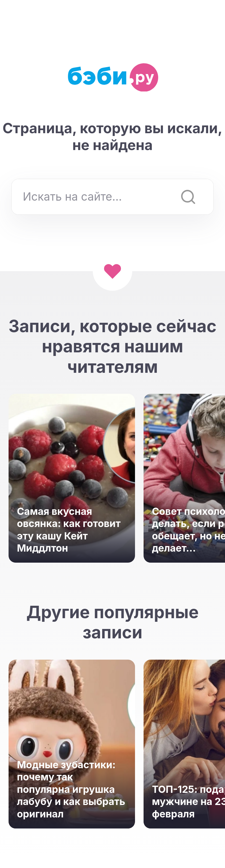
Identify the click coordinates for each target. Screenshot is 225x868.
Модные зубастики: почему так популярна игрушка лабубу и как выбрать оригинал (71, 789)
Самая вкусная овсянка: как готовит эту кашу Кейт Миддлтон (69, 530)
